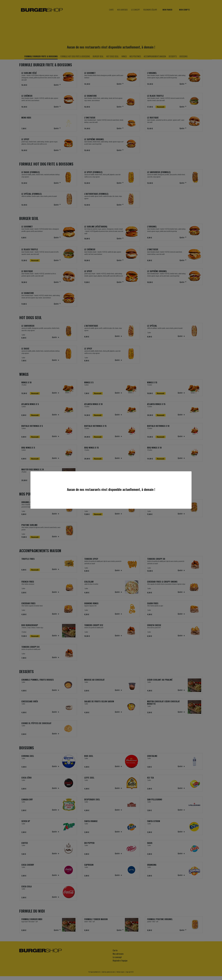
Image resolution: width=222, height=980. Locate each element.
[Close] (188, 474)
